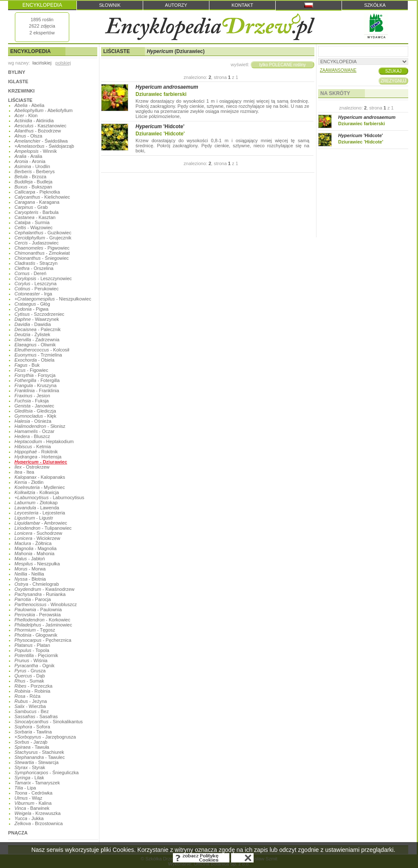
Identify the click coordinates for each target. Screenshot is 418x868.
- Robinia (32, 691)
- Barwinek (32, 808)
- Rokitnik (36, 452)
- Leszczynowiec (43, 278)
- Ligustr (34, 518)
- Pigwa (31, 309)
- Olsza (28, 136)
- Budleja (33, 182)
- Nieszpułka (37, 564)
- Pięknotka (37, 192)
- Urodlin (32, 166)
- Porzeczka (33, 686)
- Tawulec (40, 757)
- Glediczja (35, 411)
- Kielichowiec (42, 197)
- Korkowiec (42, 620)
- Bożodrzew (38, 131)
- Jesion (32, 396)
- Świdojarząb (44, 146)
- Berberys (35, 171)
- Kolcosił (42, 350)
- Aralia (28, 156)
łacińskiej (42, 63)
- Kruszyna (35, 385)
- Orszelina (34, 268)
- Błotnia (30, 579)
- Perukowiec (37, 289)
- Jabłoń (30, 559)
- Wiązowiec (34, 228)
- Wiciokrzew (37, 538)
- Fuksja (32, 401)
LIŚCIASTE (20, 100)
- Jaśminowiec (43, 625)
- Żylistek (32, 334)
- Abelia (29, 105)
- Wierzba (30, 706)
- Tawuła (32, 747)
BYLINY (17, 72)
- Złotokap (36, 503)
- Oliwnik (35, 345)
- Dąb (30, 676)
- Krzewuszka (38, 813)
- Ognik (34, 666)
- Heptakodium (44, 441)
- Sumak (29, 681)
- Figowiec (31, 370)
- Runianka (40, 594)
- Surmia (32, 222)
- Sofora (32, 727)
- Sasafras (36, 716)
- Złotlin (29, 482)
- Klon (26, 115)
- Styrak (30, 767)
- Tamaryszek (37, 783)
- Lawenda (37, 508)
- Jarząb (31, 742)
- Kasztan (35, 217)
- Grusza (30, 671)
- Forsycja (35, 375)
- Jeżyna (31, 701)
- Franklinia (37, 390)
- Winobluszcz (46, 604)
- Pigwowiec (42, 248)
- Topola (32, 650)
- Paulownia (38, 610)
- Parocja (33, 599)
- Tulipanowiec (43, 528)
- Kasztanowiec (40, 126)
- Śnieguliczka (47, 772)
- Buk (27, 365)
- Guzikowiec (43, 233)
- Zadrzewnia (37, 340)
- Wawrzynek (37, 319)
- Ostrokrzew (32, 467)
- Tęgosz (35, 630)
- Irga (33, 294)
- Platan (32, 645)
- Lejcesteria (40, 513)
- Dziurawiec (41, 462)
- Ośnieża (33, 421)
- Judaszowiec (37, 243)
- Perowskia (38, 615)
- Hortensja (38, 457)
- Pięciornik (36, 655)
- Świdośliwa (41, 141)
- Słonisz (40, 426)
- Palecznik (38, 329)
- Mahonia (34, 553)
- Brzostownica (39, 823)
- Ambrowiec (41, 523)
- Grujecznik (43, 238)
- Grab (31, 207)
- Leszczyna (35, 284)
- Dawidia (33, 324)
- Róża (27, 696)
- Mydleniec (40, 487)
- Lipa (25, 788)
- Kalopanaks (40, 477)
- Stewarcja (37, 762)
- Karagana (37, 202)
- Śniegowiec (42, 258)
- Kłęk (35, 416)
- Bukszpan (33, 187)
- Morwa (30, 569)
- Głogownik (36, 635)
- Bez (32, 711)
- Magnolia (35, 548)
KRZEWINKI (21, 91)
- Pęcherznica (43, 640)
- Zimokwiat (42, 253)
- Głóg (32, 304)
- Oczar (34, 431)
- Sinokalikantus (49, 722)
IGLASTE (18, 81)
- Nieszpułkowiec (53, 299)
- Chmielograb (37, 584)
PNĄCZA (18, 833)
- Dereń (30, 273)
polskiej (63, 63)
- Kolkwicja (37, 492)
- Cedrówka (33, 793)
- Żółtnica (33, 543)
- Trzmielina (38, 355)
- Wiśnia (31, 660)
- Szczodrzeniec (39, 314)
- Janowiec (34, 406)
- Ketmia (33, 447)
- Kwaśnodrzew (44, 589)
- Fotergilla (37, 380)
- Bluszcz (32, 436)
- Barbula (37, 212)
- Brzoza (30, 177)
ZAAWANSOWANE (338, 70)
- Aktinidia (34, 121)
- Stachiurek (39, 752)
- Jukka (29, 818)
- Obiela (34, 360)
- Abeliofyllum (44, 110)
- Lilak (29, 778)
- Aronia (30, 161)
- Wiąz (28, 798)
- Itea (24, 472)
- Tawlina (33, 732)
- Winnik (36, 151)
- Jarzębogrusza (45, 737)
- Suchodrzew (38, 533)
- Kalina (33, 803)
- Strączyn (36, 263)
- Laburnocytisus (49, 497)
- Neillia (29, 574)
